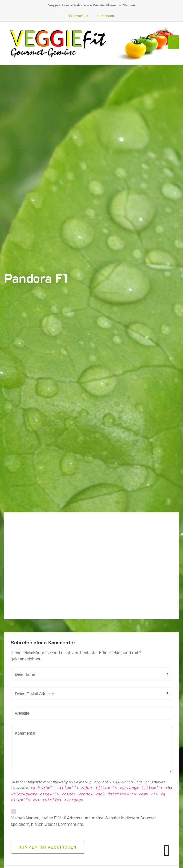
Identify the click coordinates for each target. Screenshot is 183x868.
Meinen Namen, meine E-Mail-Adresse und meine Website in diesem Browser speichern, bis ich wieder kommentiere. (83, 821)
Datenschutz (79, 16)
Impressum (105, 16)
